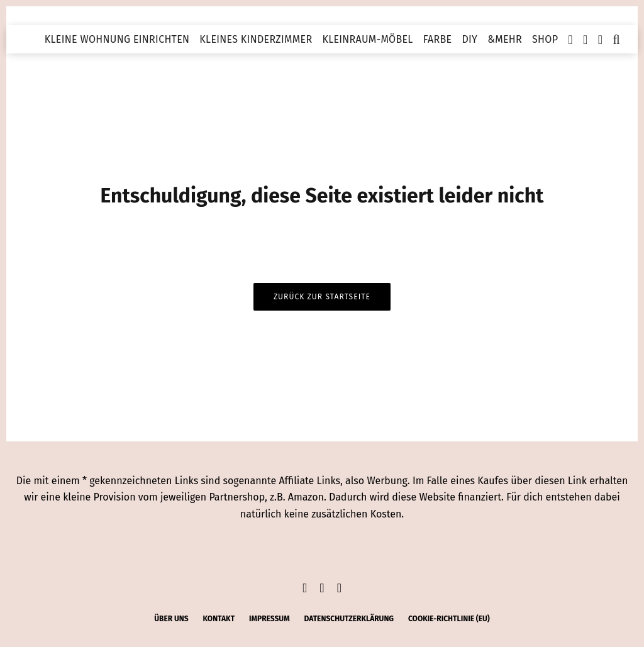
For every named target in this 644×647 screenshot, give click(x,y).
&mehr (505, 39)
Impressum (269, 619)
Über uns (171, 619)
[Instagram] (586, 39)
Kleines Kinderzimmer (256, 39)
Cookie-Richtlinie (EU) (449, 619)
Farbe (438, 39)
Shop (545, 39)
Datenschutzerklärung (349, 619)
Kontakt (219, 619)
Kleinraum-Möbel (367, 39)
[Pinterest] (601, 39)
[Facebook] (570, 39)
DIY (469, 39)
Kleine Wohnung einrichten (117, 39)
